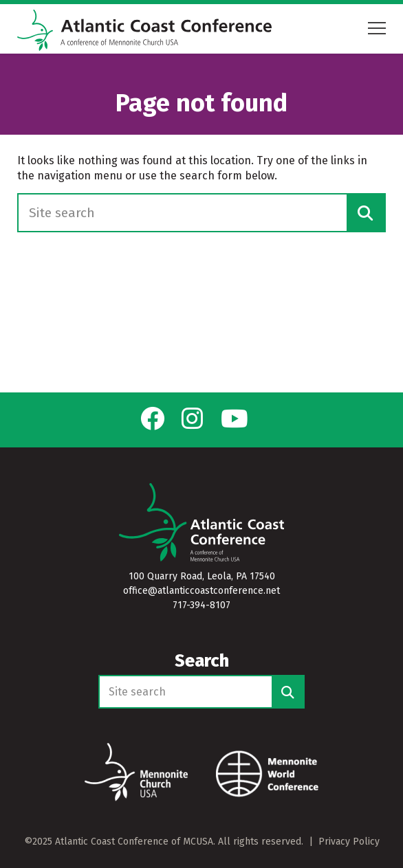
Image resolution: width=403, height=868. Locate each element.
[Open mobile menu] (377, 28)
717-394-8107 (201, 605)
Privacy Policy (349, 842)
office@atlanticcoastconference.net (201, 591)
